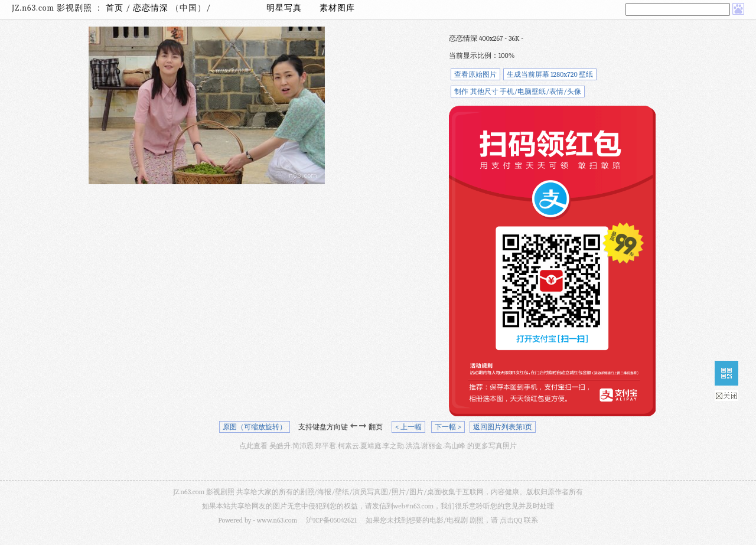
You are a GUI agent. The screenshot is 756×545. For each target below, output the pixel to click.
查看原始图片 (475, 74)
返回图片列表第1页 (503, 427)
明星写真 (284, 8)
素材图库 (337, 8)
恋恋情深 (152, 8)
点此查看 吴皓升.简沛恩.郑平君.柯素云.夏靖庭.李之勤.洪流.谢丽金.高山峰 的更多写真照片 (378, 446)
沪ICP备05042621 (331, 520)
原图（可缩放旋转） (255, 427)
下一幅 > (448, 427)
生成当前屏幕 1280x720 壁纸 (550, 74)
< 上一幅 (408, 427)
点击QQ (511, 520)
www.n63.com (277, 520)
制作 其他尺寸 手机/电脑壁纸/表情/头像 (518, 92)
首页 (115, 8)
